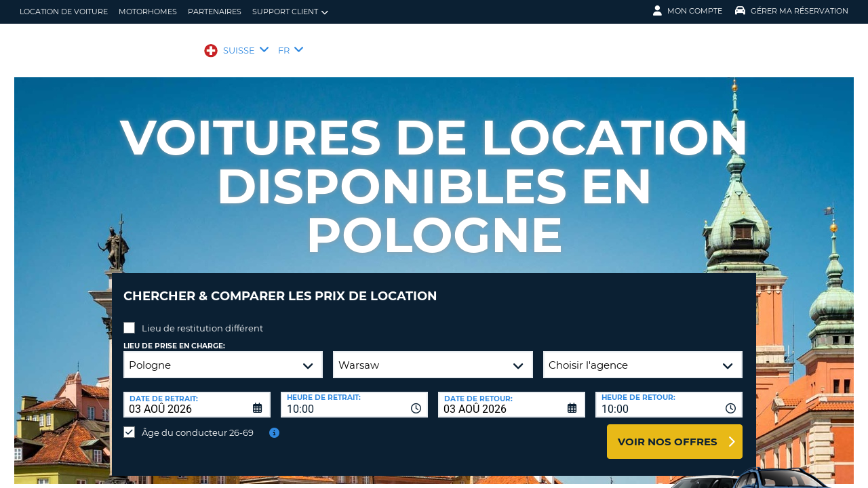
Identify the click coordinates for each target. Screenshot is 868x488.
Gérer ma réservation (792, 11)
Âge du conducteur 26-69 (198, 422)
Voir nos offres (668, 431)
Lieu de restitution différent (202, 318)
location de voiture (64, 12)
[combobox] (354, 394)
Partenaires (215, 12)
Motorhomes (148, 12)
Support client (290, 12)
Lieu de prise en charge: (174, 336)
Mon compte (688, 11)
